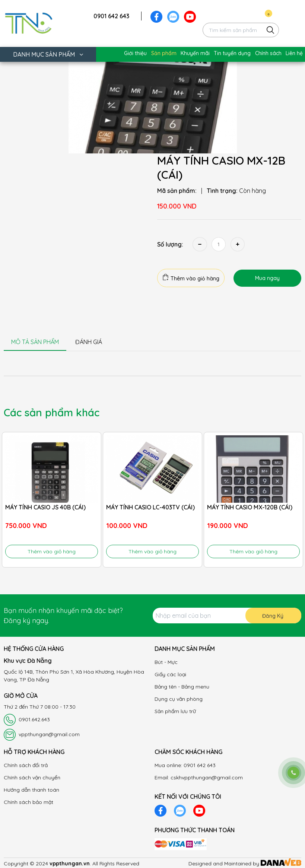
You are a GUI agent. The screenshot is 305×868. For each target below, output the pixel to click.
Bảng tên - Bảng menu (182, 687)
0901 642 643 (111, 16)
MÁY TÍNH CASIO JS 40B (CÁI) (45, 507)
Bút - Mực (166, 662)
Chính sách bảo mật (28, 802)
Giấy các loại (170, 674)
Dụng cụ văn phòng (179, 699)
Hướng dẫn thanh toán (31, 790)
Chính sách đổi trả (26, 765)
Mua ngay (267, 278)
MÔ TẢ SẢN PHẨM (35, 342)
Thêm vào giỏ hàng (191, 278)
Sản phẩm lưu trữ (175, 711)
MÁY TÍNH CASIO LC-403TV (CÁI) (150, 507)
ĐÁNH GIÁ (89, 342)
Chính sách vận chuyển (32, 778)
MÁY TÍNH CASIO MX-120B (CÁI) (250, 507)
